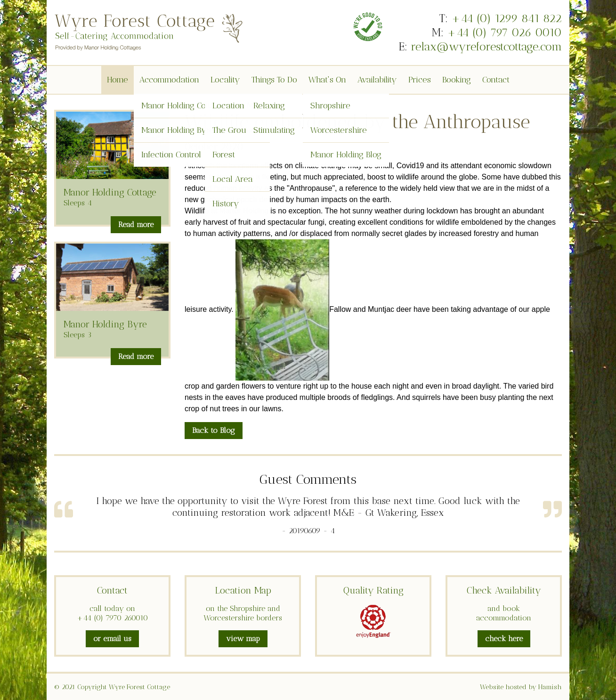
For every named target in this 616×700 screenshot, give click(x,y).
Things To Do (274, 80)
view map (243, 639)
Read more (136, 224)
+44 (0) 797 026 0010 (504, 32)
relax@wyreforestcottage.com (486, 46)
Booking (457, 80)
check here (504, 639)
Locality (225, 80)
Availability (377, 80)
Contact (496, 80)
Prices (420, 80)
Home (118, 80)
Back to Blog (214, 430)
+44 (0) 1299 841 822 (507, 18)
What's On (327, 80)
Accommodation (169, 80)
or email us (112, 639)
